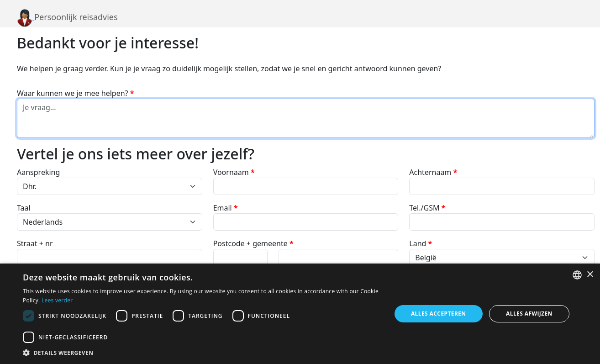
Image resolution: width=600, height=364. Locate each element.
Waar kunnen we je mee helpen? (75, 93)
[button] (202, 353)
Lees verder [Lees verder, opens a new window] (57, 300)
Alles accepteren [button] (439, 314)
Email (226, 208)
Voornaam (234, 172)
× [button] (590, 275)
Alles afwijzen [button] (529, 314)
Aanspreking (38, 172)
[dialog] (300, 314)
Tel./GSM (427, 208)
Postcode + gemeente (253, 243)
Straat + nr (35, 243)
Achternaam (433, 172)
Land (421, 243)
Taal (24, 208)
